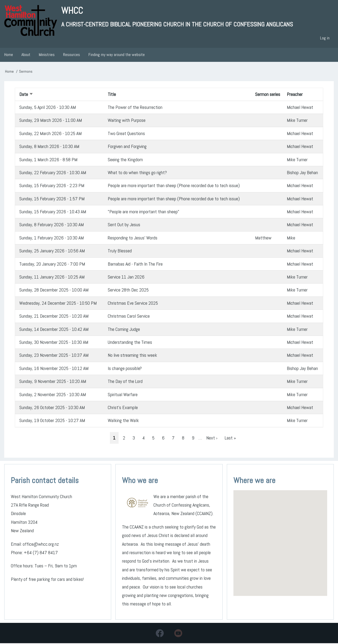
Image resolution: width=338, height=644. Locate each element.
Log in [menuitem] (325, 38)
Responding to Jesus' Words (133, 238)
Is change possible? (125, 369)
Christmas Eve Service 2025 (133, 304)
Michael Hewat (300, 108)
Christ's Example (123, 408)
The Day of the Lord (125, 382)
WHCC (72, 11)
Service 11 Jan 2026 (126, 277)
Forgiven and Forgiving (127, 147)
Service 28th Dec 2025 (128, 291)
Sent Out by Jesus (124, 225)
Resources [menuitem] (72, 55)
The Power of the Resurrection (135, 108)
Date (26, 95)
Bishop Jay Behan (302, 173)
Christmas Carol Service (129, 316)
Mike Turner (297, 121)
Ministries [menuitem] (47, 55)
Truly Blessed (120, 251)
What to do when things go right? (137, 173)
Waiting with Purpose (127, 121)
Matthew (263, 238)
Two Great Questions (126, 134)
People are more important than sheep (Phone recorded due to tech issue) (174, 186)
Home (9, 72)
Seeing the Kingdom (125, 160)
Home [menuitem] (9, 55)
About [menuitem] (26, 55)
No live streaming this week (132, 356)
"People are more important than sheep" (144, 212)
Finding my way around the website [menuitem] (117, 55)
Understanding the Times (130, 343)
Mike (291, 238)
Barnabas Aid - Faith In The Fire (135, 264)
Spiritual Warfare (123, 395)
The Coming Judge (124, 330)
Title (112, 95)
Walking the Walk (124, 421)
